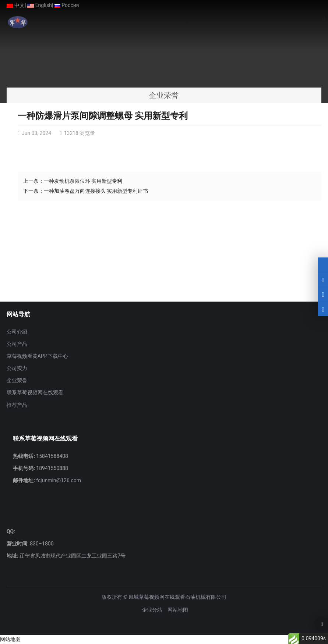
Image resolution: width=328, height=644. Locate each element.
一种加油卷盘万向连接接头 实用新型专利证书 (96, 191)
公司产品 (17, 344)
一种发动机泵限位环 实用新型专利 (83, 181)
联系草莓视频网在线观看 (35, 392)
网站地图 (178, 610)
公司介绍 (17, 332)
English (40, 5)
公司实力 (17, 368)
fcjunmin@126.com (58, 480)
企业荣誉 (17, 380)
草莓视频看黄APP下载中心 (37, 356)
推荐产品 (17, 405)
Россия (67, 5)
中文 (16, 5)
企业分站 (152, 610)
